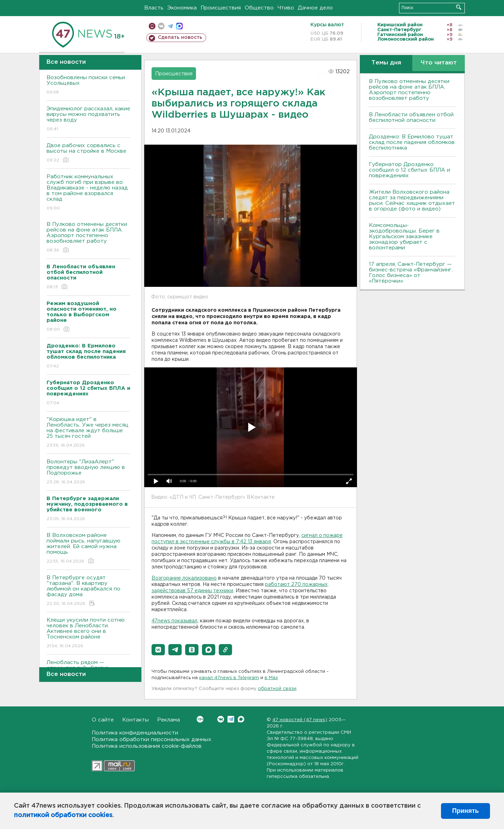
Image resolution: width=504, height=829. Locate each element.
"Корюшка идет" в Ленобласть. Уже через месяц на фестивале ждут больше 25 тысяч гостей (88, 433)
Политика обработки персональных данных (152, 740)
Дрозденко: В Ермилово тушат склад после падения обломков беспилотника (412, 142)
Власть (154, 8)
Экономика (182, 8)
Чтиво (286, 8)
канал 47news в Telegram (229, 678)
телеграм (170, 26)
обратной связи (277, 689)
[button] (158, 650)
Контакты (135, 720)
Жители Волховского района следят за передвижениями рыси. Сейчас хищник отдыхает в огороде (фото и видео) (412, 201)
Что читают (439, 63)
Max (241, 719)
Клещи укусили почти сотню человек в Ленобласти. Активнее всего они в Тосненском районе (88, 633)
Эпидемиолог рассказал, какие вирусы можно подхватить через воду (88, 119)
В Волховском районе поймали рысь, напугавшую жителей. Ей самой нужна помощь (88, 549)
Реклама (169, 720)
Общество (259, 8)
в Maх (271, 678)
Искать (459, 7)
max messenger (179, 26)
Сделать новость (180, 37)
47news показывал (174, 621)
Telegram (231, 719)
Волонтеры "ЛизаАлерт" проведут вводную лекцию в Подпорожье (88, 472)
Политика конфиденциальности (135, 733)
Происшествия (221, 8)
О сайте (103, 720)
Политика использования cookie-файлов (147, 746)
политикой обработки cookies (63, 815)
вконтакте (161, 26)
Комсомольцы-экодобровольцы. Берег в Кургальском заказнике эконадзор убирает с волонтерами (404, 237)
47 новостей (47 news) (300, 720)
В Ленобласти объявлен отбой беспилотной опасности (411, 118)
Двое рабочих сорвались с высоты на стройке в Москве (88, 153)
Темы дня (386, 63)
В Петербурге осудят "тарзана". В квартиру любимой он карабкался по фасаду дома (88, 591)
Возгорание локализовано (184, 578)
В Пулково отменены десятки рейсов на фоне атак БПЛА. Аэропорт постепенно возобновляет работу (88, 238)
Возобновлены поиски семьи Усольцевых (88, 85)
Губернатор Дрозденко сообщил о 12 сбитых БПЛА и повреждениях (409, 170)
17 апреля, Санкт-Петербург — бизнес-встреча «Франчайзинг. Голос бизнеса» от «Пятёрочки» (411, 273)
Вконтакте (200, 719)
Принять (465, 811)
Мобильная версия (152, 26)
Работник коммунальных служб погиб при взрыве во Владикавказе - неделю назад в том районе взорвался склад (88, 193)
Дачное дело (315, 8)
